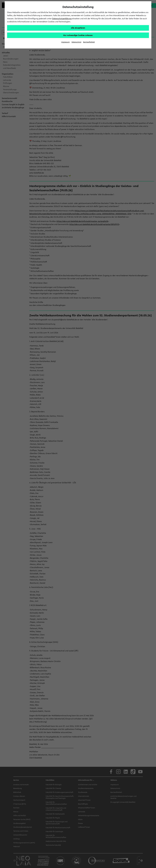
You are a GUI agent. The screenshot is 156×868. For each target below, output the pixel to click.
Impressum (65, 42)
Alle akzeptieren (78, 28)
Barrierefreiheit (89, 42)
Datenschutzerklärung (62, 19)
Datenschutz (76, 42)
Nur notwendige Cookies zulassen (78, 35)
